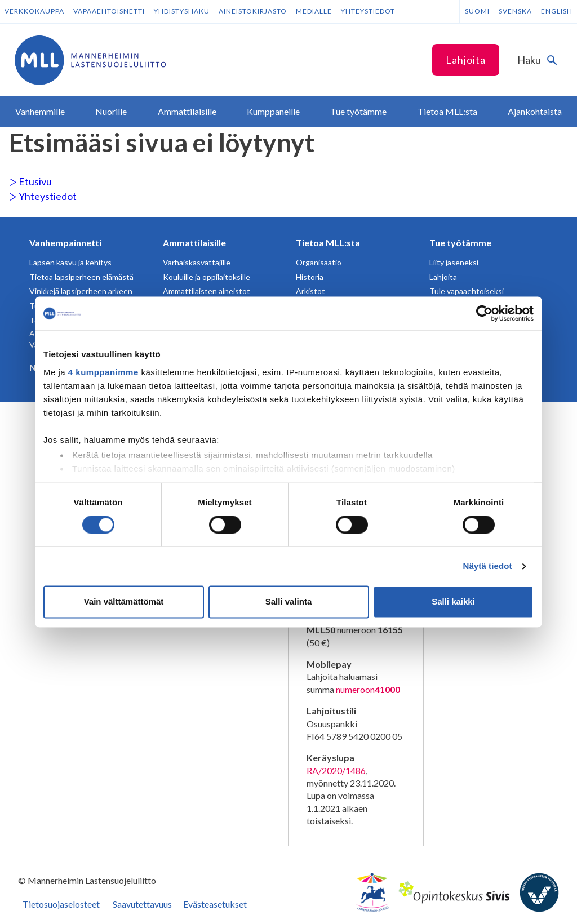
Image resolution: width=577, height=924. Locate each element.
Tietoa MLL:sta (328, 243)
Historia (310, 277)
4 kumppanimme (103, 372)
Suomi (477, 11)
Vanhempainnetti (65, 243)
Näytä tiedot (488, 566)
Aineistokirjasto (253, 11)
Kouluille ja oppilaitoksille (207, 277)
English (557, 11)
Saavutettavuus (142, 904)
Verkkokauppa (34, 11)
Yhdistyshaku (182, 11)
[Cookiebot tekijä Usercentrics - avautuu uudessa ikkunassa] (484, 313)
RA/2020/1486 (336, 770)
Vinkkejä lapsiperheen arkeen (81, 291)
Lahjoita (466, 60)
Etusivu (30, 181)
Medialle (314, 11)
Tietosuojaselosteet (61, 904)
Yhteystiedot (368, 11)
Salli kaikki (453, 602)
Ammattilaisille (194, 243)
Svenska (515, 11)
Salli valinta (289, 602)
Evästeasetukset (215, 904)
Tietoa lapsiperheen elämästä (81, 277)
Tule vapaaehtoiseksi (467, 291)
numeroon (368, 690)
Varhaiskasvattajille (197, 262)
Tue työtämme (460, 243)
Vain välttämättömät (124, 602)
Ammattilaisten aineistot (207, 291)
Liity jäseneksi (454, 262)
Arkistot (310, 291)
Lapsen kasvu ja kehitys (70, 262)
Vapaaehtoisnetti (109, 11)
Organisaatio (319, 262)
